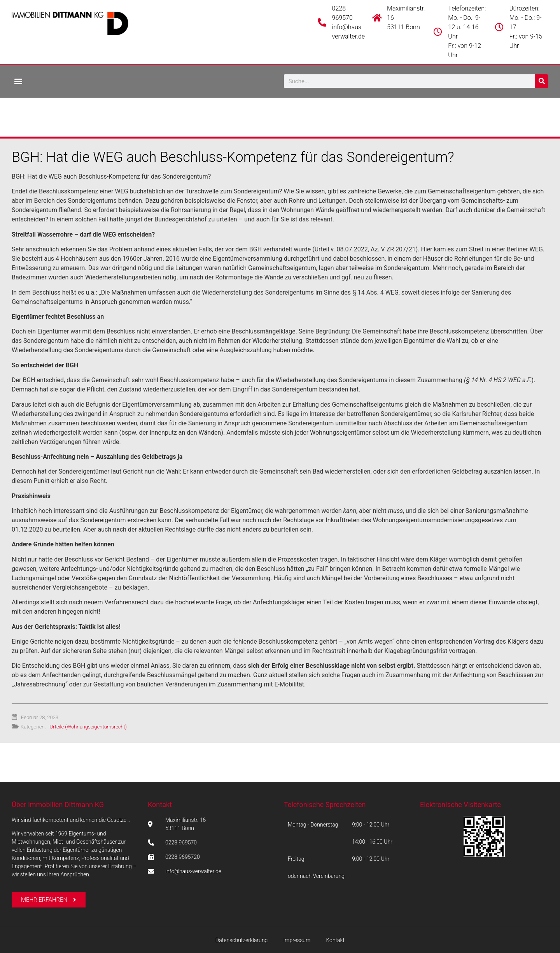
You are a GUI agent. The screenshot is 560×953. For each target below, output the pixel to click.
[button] (18, 81)
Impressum (297, 940)
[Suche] (542, 81)
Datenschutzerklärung (241, 940)
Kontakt (160, 805)
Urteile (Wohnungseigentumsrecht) (88, 727)
